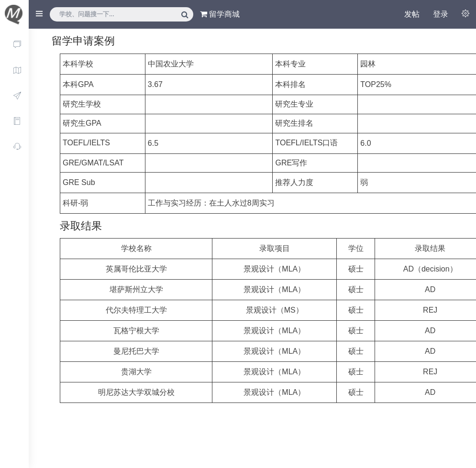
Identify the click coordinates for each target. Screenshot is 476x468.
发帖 (412, 14)
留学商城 (220, 14)
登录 (441, 14)
